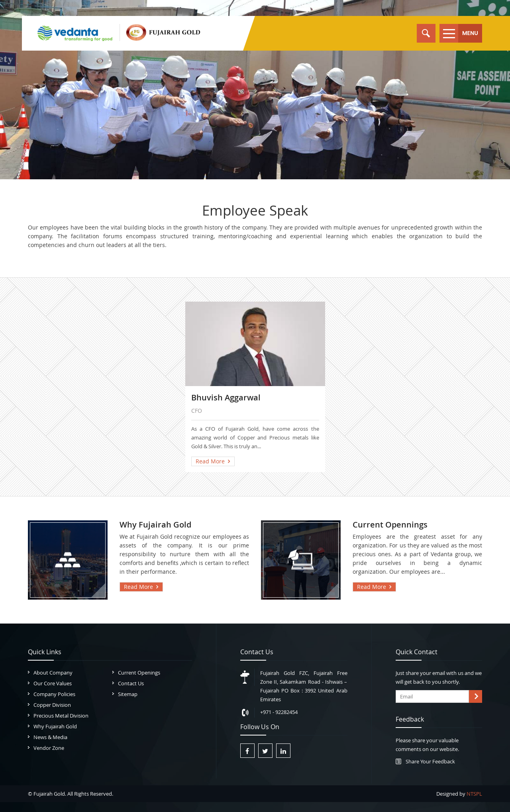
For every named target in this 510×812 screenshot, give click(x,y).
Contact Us (131, 683)
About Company (53, 673)
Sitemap (128, 694)
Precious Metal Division (61, 716)
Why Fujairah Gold (55, 726)
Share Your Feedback (430, 761)
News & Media (50, 737)
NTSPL (474, 794)
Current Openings (139, 673)
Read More (210, 461)
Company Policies (54, 694)
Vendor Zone (49, 748)
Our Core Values (53, 683)
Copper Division (52, 705)
